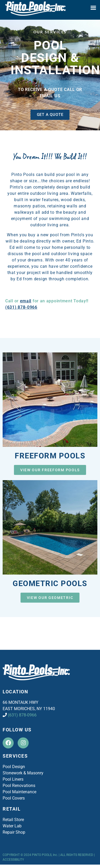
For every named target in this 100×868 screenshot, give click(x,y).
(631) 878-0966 (21, 307)
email (26, 301)
